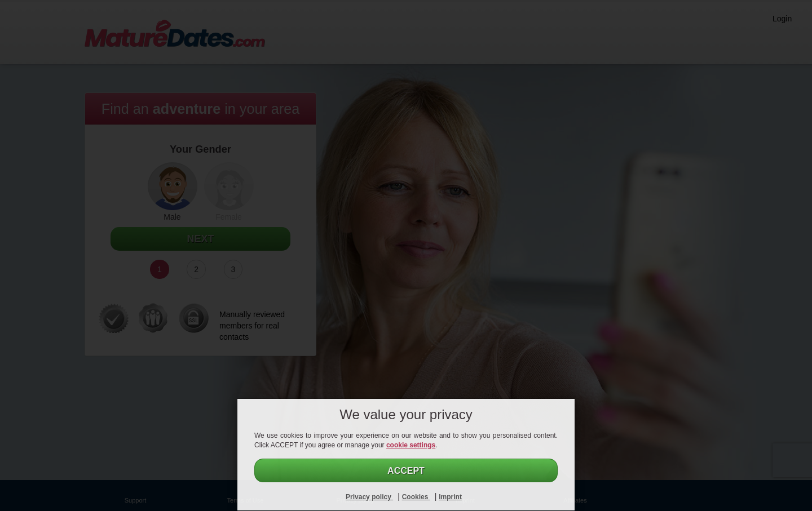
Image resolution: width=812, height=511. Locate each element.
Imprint (450, 497)
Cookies (416, 497)
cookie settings (411, 445)
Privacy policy (369, 497)
